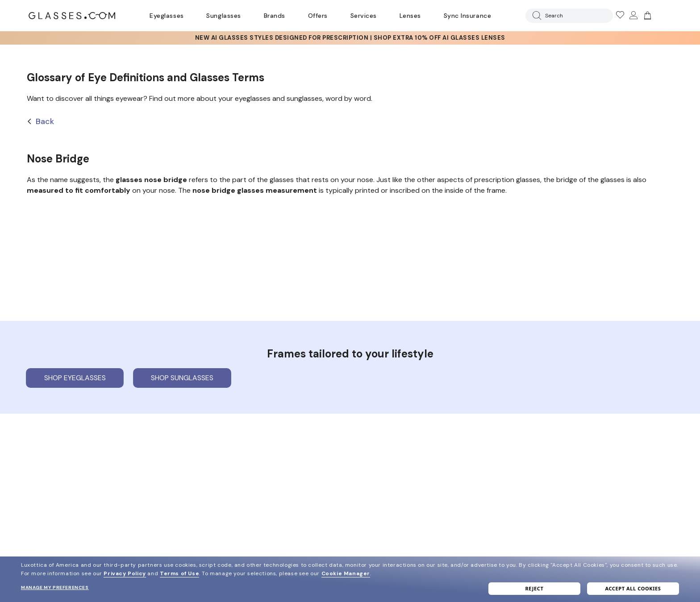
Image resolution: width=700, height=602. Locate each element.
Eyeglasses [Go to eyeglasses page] (167, 16)
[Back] (350, 122)
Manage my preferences (55, 587)
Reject (535, 588)
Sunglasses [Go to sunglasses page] (223, 16)
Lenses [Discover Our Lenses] (410, 16)
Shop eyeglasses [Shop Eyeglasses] (75, 378)
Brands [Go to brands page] (275, 16)
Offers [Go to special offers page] (318, 16)
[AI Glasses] (350, 38)
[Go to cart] (646, 16)
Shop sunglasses (182, 378)
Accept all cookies (633, 588)
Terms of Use (179, 573)
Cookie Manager (346, 573)
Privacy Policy (125, 573)
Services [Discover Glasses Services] (364, 16)
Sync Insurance (468, 16)
